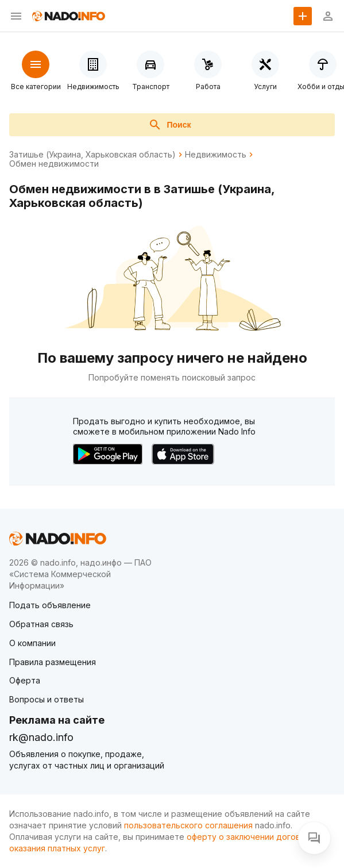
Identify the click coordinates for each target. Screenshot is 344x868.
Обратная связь (41, 624)
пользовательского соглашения (188, 825)
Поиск (169, 125)
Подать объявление (50, 605)
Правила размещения (53, 662)
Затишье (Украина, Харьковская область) (92, 155)
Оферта (25, 680)
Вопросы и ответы (47, 699)
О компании (32, 643)
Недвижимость (216, 155)
